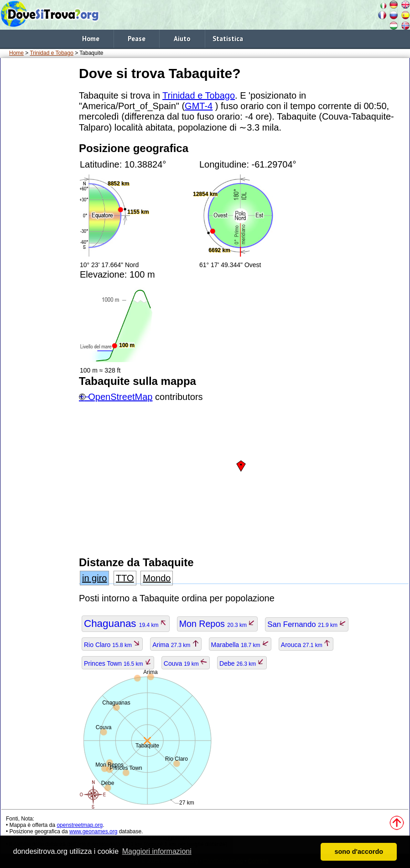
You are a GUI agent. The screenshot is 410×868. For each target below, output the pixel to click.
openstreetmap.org (80, 825)
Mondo (157, 578)
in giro (94, 578)
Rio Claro (112, 645)
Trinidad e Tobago (51, 53)
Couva (186, 663)
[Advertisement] (38, 200)
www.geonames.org (93, 831)
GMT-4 (199, 106)
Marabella (240, 645)
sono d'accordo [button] (359, 852)
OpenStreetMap (120, 397)
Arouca (306, 645)
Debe (242, 663)
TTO (125, 578)
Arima (176, 645)
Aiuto (182, 39)
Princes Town (118, 663)
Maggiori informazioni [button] (157, 851)
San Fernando (307, 624)
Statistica (228, 39)
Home (91, 39)
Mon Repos (218, 624)
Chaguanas (126, 623)
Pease (137, 39)
